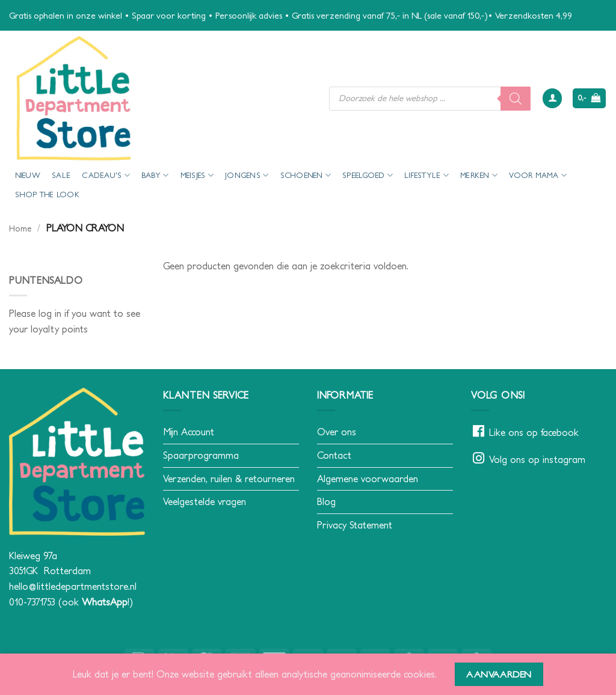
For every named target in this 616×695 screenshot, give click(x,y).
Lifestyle (427, 175)
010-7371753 (32, 602)
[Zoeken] (516, 99)
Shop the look (47, 194)
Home (20, 228)
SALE (61, 175)
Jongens (247, 175)
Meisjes (197, 175)
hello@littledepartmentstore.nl (73, 586)
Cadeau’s (106, 175)
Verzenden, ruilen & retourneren (229, 479)
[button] (552, 98)
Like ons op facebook (534, 432)
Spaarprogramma (201, 455)
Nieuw (28, 175)
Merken (479, 175)
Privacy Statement (355, 525)
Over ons (337, 432)
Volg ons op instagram (537, 459)
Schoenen (306, 175)
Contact (334, 455)
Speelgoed (368, 175)
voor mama (538, 175)
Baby (155, 175)
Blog (326, 501)
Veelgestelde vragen (205, 501)
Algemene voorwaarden (368, 479)
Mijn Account (189, 432)
